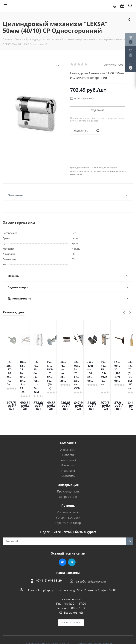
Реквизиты (68, 455)
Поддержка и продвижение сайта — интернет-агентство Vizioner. (68, 623)
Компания (68, 422)
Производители (68, 471)
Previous (124, 313)
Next (130, 313)
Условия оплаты (68, 492)
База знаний (68, 439)
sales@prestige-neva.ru (91, 561)
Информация (68, 464)
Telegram (72, 542)
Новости (68, 434)
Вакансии (68, 445)
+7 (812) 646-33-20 (49, 560)
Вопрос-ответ (68, 476)
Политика (68, 450)
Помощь (68, 485)
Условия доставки (68, 497)
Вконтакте (62, 542)
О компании (68, 429)
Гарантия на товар (68, 502)
